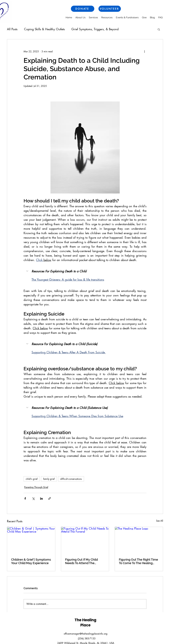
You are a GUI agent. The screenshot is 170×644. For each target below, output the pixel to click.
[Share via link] (50, 498)
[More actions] (144, 51)
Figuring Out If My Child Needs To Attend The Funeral (81, 561)
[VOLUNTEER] (110, 9)
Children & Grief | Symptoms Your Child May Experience (31, 561)
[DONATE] (83, 9)
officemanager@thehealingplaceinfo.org (86, 634)
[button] (159, 29)
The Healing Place (85, 623)
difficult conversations (71, 479)
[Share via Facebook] (25, 498)
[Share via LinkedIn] (41, 498)
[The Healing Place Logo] (139, 540)
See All (160, 521)
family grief (49, 479)
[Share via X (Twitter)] (33, 498)
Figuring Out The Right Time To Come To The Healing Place (138, 561)
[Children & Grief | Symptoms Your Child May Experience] (31, 540)
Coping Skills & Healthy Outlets (44, 29)
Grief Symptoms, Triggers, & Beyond (95, 29)
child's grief (32, 479)
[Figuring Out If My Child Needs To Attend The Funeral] (85, 540)
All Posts (12, 29)
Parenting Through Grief (36, 487)
